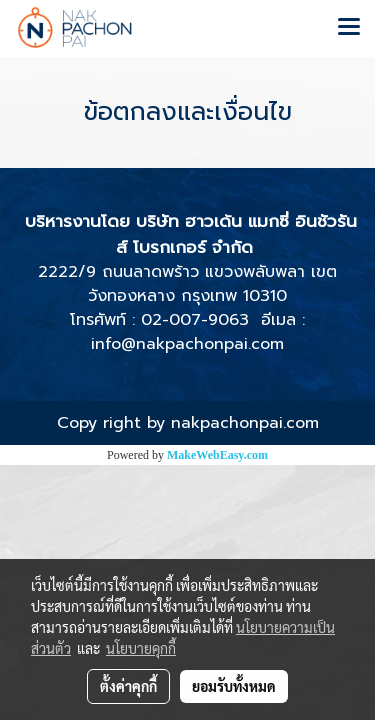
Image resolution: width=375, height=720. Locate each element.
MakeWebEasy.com (217, 455)
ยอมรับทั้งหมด (234, 686)
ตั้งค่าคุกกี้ (128, 686)
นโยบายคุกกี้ (141, 648)
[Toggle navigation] (349, 28)
